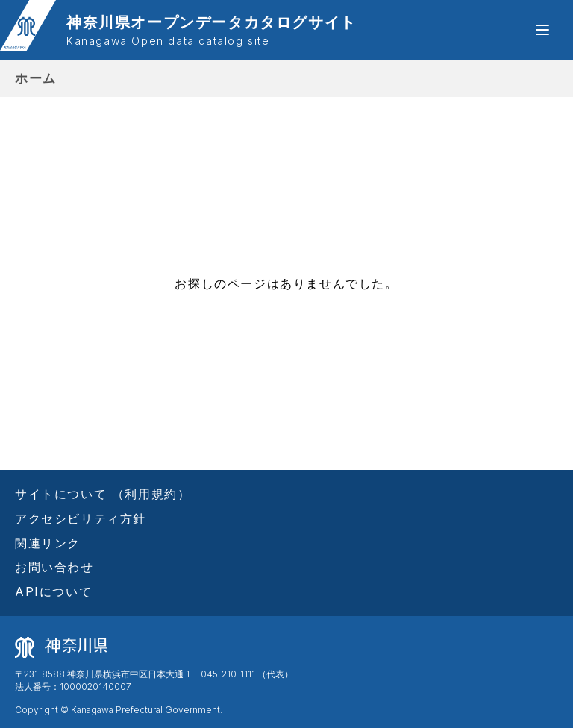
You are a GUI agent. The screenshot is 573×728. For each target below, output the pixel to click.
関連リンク (48, 543)
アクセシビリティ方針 (81, 518)
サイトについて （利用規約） (103, 494)
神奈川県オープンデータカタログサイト (212, 31)
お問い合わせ (54, 567)
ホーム (36, 78)
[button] (542, 30)
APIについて (53, 591)
